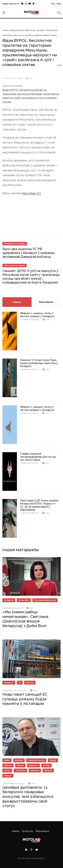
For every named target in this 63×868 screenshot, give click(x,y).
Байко (7, 760)
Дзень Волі (24, 600)
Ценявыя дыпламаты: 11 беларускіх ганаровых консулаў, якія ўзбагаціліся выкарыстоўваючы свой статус (28, 797)
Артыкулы (27, 831)
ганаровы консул (36, 760)
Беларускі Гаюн (17, 30)
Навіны (6, 30)
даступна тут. (32, 193)
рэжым (54, 35)
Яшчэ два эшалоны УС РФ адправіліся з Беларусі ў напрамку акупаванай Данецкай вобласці (29, 253)
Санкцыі (30, 683)
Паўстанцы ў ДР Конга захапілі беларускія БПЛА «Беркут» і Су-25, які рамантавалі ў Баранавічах (39, 505)
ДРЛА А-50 (30, 30)
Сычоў (7, 770)
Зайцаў (53, 760)
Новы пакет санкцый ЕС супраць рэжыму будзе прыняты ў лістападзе (25, 699)
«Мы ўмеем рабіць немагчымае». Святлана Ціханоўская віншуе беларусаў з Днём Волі (25, 619)
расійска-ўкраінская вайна (37, 35)
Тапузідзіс (20, 770)
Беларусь (9, 600)
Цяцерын (35, 770)
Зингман (8, 765)
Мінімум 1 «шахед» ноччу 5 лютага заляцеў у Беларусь (37, 408)
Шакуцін (48, 770)
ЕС (20, 683)
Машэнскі (33, 765)
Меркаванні (46, 302)
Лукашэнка (7, 35)
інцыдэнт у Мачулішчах (47, 30)
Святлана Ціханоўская (45, 600)
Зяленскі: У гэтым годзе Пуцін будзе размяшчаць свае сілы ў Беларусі (39, 363)
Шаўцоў (8, 776)
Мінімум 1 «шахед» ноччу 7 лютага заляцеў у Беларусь (37, 315)
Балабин (19, 760)
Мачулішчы (19, 35)
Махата (20, 765)
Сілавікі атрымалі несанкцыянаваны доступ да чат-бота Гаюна (38, 457)
